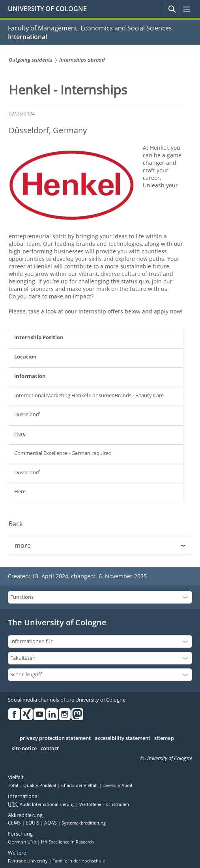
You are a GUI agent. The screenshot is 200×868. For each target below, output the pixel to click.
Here (20, 434)
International (27, 37)
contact (50, 749)
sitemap (164, 738)
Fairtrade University (28, 861)
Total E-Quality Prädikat (33, 785)
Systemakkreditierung (84, 823)
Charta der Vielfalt (80, 785)
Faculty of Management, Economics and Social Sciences (90, 28)
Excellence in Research (67, 842)
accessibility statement (122, 738)
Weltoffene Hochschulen (104, 804)
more (23, 545)
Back (16, 524)
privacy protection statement (55, 738)
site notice (24, 749)
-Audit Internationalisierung (42, 804)
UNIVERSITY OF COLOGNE (47, 9)
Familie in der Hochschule (79, 861)
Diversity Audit (118, 785)
